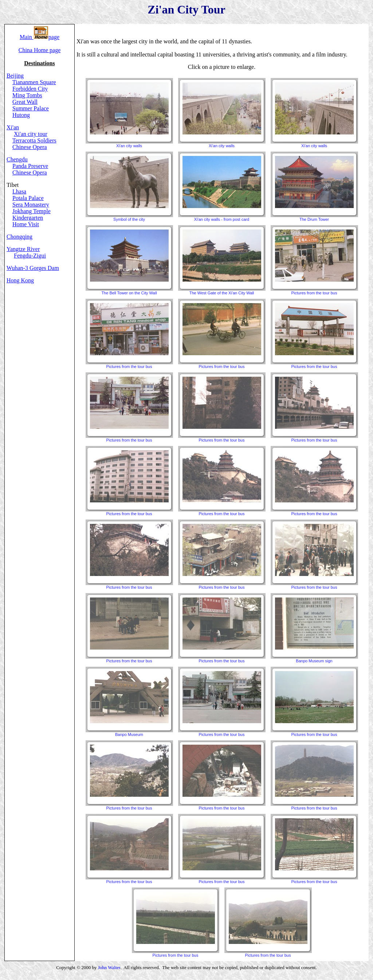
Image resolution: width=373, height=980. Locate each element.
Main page (40, 37)
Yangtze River (23, 249)
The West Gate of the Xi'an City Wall (222, 260)
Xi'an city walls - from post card (222, 187)
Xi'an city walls (129, 113)
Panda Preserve (30, 166)
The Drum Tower (314, 187)
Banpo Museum (129, 702)
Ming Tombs (27, 95)
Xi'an (13, 127)
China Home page (40, 50)
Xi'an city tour (31, 134)
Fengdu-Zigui (30, 256)
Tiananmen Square (34, 82)
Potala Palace (28, 198)
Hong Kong (20, 280)
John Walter (109, 967)
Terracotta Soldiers (34, 140)
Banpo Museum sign (314, 628)
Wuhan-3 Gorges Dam (33, 268)
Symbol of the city (129, 187)
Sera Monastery (31, 205)
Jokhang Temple (32, 211)
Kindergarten (28, 218)
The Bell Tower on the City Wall (129, 260)
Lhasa (19, 191)
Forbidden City (30, 89)
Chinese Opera (30, 147)
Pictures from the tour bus (314, 260)
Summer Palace (31, 108)
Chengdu (17, 159)
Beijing (15, 76)
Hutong (21, 115)
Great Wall (25, 102)
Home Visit (26, 224)
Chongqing (19, 237)
